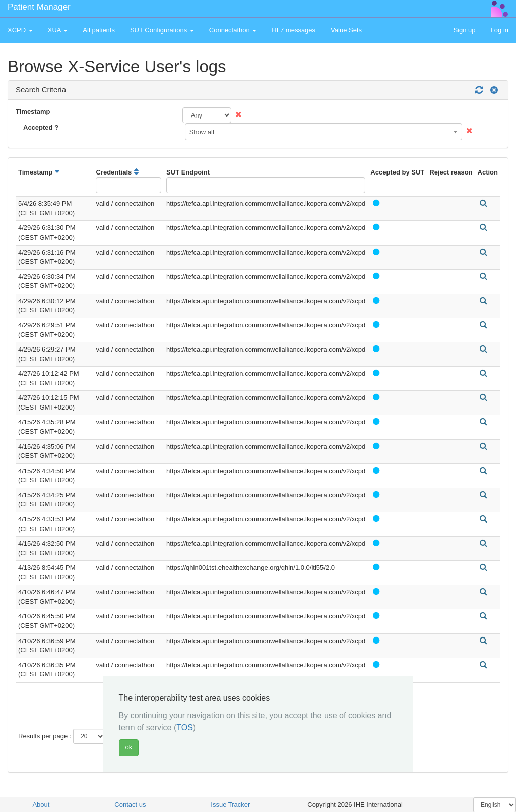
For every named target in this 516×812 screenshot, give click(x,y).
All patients (99, 30)
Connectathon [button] (233, 30)
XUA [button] (58, 30)
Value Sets (346, 30)
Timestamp (33, 112)
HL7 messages (294, 30)
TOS (185, 728)
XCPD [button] (20, 30)
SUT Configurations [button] (162, 30)
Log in (500, 30)
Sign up (464, 30)
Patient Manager (39, 7)
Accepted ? (41, 127)
